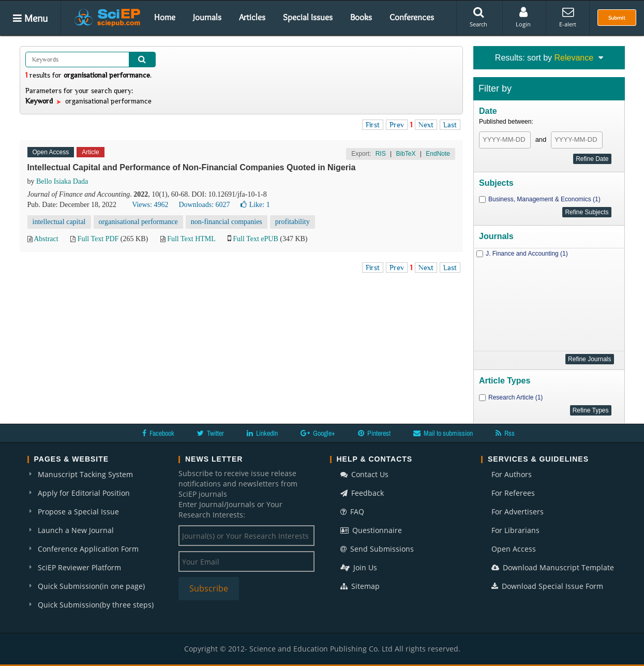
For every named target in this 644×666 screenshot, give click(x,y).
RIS (381, 154)
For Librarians (515, 530)
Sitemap (360, 586)
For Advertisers (518, 512)
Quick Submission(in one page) (91, 586)
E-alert (568, 17)
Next (426, 125)
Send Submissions (377, 549)
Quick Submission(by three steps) (96, 605)
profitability (293, 222)
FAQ (352, 512)
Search (478, 17)
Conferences (412, 17)
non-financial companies (227, 222)
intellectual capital (59, 222)
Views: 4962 (150, 205)
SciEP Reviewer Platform (79, 567)
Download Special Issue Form (547, 586)
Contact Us (364, 474)
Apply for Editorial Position (84, 493)
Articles (252, 17)
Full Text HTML (191, 239)
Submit (617, 18)
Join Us (359, 567)
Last (450, 125)
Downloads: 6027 (204, 205)
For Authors (512, 474)
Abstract (46, 239)
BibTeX (406, 154)
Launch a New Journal (76, 530)
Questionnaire (371, 530)
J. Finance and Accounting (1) (527, 254)
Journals (207, 17)
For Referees (513, 493)
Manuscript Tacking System (85, 474)
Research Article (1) (515, 397)
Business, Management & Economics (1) (544, 199)
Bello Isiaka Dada (62, 181)
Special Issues (308, 17)
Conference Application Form (88, 549)
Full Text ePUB (255, 239)
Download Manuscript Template (553, 567)
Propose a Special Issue (78, 512)
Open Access (514, 549)
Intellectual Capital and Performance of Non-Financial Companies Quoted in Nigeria (192, 167)
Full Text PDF (98, 239)
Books (361, 17)
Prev (397, 125)
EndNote (438, 154)
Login (523, 17)
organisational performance (138, 222)
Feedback (362, 493)
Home (165, 17)
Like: (255, 205)
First (373, 125)
